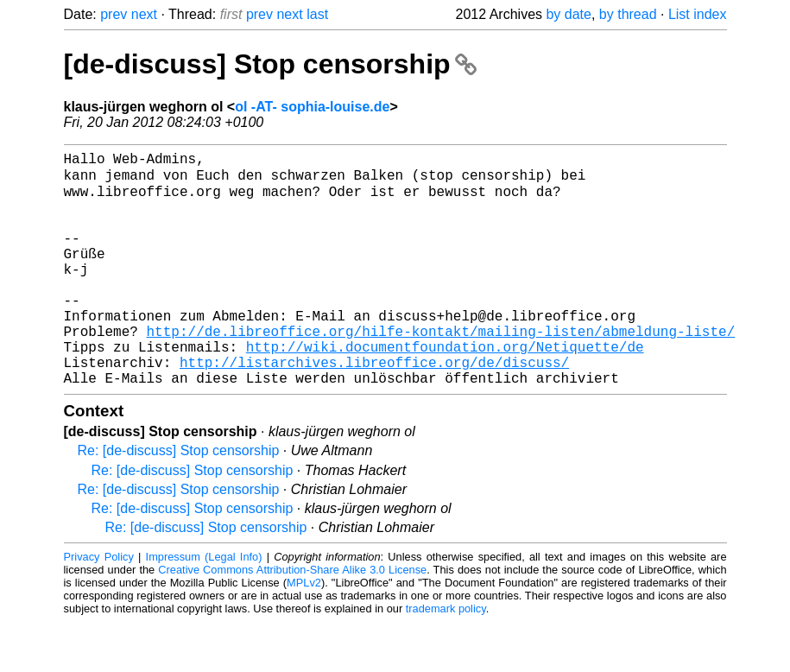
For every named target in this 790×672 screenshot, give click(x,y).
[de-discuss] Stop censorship (271, 64)
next (144, 14)
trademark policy (446, 659)
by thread (628, 14)
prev (114, 14)
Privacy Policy (99, 607)
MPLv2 (304, 633)
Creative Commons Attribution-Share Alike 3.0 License (292, 620)
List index (698, 14)
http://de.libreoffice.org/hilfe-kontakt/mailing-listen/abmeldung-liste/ (441, 371)
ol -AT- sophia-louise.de (312, 107)
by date (568, 14)
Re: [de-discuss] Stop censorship (179, 501)
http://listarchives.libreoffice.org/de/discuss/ (374, 409)
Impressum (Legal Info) (204, 607)
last (317, 14)
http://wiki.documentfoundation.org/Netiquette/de (445, 390)
